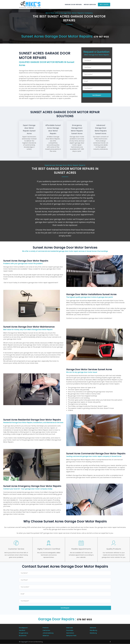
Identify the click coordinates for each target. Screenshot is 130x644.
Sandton (22, 632)
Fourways (70, 632)
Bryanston (23, 636)
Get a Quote (104, 5)
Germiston (70, 634)
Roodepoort (23, 630)
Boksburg (93, 634)
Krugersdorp (24, 634)
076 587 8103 (84, 622)
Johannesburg (48, 634)
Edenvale (70, 630)
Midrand (93, 630)
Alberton (46, 636)
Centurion (46, 632)
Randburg (94, 632)
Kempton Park (71, 636)
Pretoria (46, 630)
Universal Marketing (36, 642)
